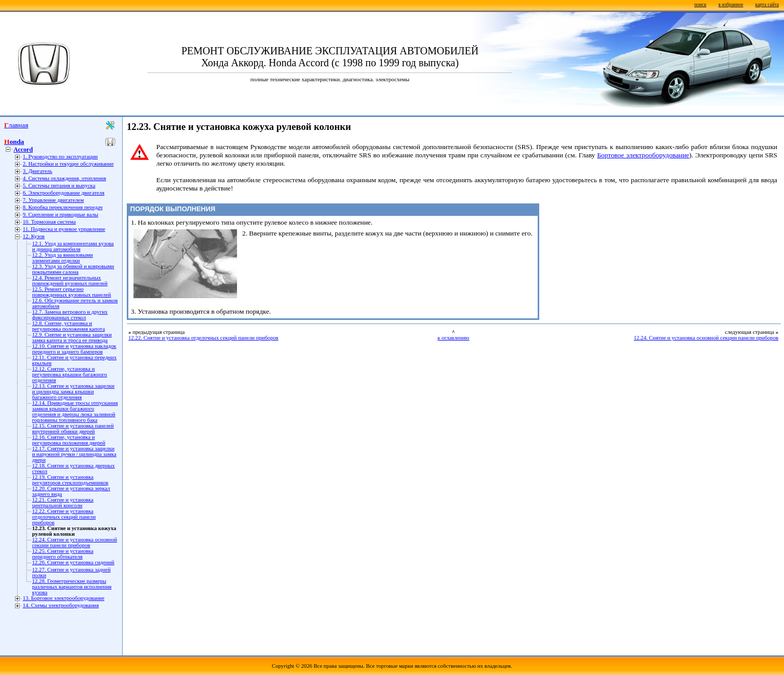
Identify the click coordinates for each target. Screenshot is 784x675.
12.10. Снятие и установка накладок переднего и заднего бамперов (74, 349)
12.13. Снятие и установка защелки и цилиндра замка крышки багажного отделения (73, 392)
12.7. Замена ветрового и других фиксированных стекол (70, 315)
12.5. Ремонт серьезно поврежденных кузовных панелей (72, 292)
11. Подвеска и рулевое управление (64, 229)
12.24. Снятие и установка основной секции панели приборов (75, 542)
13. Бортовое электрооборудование (64, 598)
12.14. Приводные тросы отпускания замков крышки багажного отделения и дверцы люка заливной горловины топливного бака (75, 412)
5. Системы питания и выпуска (59, 186)
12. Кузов (34, 236)
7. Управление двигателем (53, 200)
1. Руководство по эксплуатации (60, 157)
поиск (700, 5)
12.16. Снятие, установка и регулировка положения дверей (69, 440)
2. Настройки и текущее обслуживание (68, 164)
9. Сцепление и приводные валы (61, 215)
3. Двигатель (38, 171)
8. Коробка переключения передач (63, 207)
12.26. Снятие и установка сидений (73, 562)
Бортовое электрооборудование (643, 155)
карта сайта (767, 5)
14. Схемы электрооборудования (61, 605)
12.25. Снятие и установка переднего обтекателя (63, 554)
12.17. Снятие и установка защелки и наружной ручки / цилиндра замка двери (74, 454)
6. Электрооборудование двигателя (64, 193)
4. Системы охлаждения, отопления (64, 178)
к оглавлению (453, 338)
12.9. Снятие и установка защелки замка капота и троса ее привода (72, 337)
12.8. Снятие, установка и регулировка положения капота (69, 326)
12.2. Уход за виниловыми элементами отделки (63, 258)
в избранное (731, 5)
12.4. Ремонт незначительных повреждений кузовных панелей (70, 281)
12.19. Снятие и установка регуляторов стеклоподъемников (70, 480)
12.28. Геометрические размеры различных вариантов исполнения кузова (72, 587)
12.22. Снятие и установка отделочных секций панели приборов (64, 517)
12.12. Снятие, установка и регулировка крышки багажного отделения (70, 375)
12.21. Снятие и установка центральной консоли (63, 503)
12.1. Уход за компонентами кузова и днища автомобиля (73, 246)
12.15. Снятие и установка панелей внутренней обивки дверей (73, 429)
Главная (16, 125)
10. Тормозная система (49, 222)
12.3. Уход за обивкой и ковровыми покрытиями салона (73, 269)
